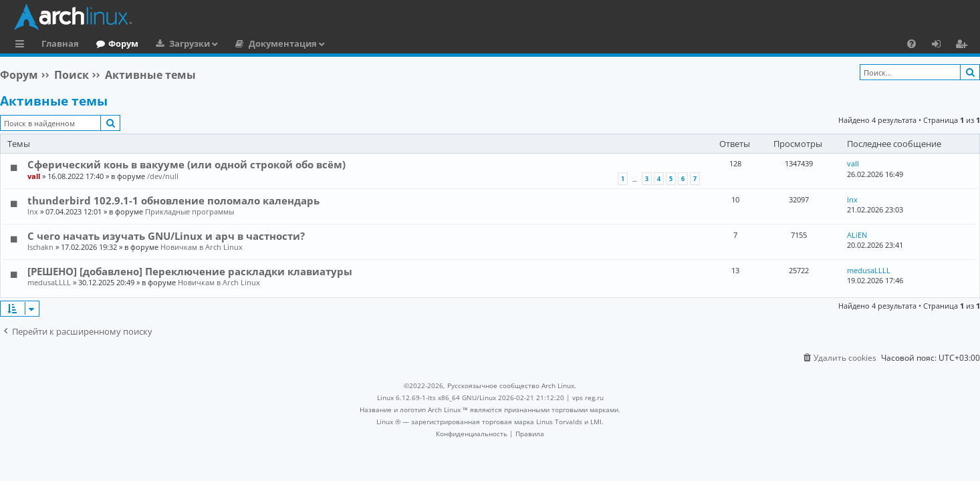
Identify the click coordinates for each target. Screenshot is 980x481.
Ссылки (22, 45)
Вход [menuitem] (941, 45)
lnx (33, 211)
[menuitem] (911, 43)
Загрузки (190, 43)
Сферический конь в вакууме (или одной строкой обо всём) (187, 164)
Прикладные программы (190, 211)
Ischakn (40, 247)
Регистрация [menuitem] (964, 45)
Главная (60, 43)
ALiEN (857, 235)
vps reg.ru (588, 397)
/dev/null (163, 176)
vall (34, 176)
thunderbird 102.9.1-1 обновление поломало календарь (173, 200)
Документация (283, 43)
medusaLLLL (49, 282)
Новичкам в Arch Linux (202, 247)
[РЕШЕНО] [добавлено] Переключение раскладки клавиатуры (190, 271)
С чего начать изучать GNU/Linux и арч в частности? (166, 236)
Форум (123, 43)
